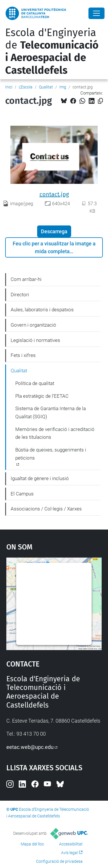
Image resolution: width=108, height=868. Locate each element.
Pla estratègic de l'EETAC (42, 396)
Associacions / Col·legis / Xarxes (46, 509)
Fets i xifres (23, 355)
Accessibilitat (71, 844)
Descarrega (54, 231)
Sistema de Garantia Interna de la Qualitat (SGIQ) (51, 412)
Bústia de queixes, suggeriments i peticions (51, 454)
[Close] (96, 13)
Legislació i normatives (35, 340)
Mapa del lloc (32, 844)
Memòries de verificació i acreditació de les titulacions (55, 433)
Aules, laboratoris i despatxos (42, 310)
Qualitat (46, 87)
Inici (9, 87)
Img (63, 87)
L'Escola (26, 87)
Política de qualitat (35, 383)
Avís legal (69, 853)
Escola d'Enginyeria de (52, 51)
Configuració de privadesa (59, 861)
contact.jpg (54, 194)
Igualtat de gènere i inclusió (40, 478)
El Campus (22, 494)
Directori (20, 295)
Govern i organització (33, 325)
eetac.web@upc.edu (30, 747)
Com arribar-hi (26, 279)
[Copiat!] (100, 101)
